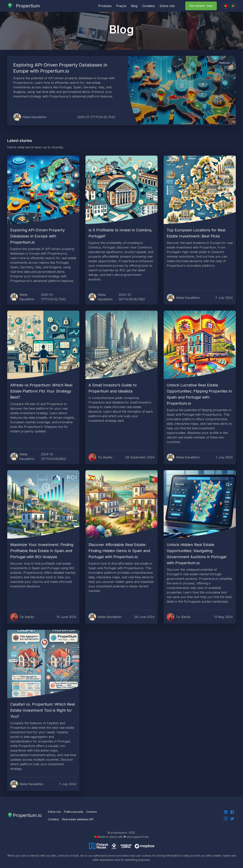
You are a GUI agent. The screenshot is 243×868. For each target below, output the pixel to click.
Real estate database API (78, 819)
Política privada (74, 812)
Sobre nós (167, 6)
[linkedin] (226, 812)
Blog (134, 6)
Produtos (105, 6)
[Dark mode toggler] (233, 6)
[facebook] (232, 812)
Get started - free (201, 6)
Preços (121, 6)
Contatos (148, 6)
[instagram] (226, 819)
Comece (92, 812)
